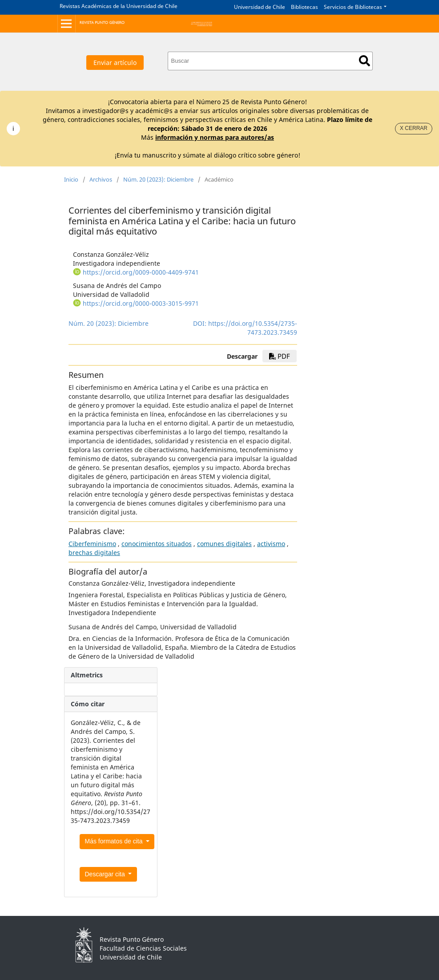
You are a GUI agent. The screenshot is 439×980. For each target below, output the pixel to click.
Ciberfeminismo (92, 544)
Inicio (71, 179)
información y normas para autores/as (215, 137)
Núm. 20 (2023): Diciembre (158, 179)
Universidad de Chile (260, 7)
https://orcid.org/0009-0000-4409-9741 (141, 272)
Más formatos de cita (115, 841)
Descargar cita (106, 874)
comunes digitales (224, 544)
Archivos (101, 179)
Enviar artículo (115, 63)
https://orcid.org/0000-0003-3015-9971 (141, 303)
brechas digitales (94, 553)
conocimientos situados (157, 544)
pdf (280, 356)
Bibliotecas (304, 7)
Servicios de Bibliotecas (353, 7)
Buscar (364, 61)
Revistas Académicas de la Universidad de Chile (119, 6)
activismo (271, 544)
